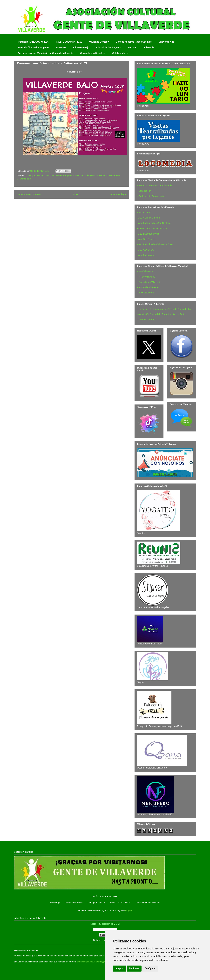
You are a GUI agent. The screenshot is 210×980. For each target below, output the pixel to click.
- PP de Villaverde (146, 277)
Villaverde (149, 47)
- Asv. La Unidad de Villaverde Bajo (155, 244)
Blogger (129, 910)
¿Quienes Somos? (99, 42)
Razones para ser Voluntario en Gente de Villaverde (46, 53)
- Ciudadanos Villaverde (149, 282)
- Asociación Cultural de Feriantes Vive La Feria (161, 314)
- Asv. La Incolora (146, 255)
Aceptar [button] (120, 968)
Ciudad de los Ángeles (108, 47)
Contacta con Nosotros (93, 53)
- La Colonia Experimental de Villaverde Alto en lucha (164, 309)
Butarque (61, 47)
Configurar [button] (150, 968)
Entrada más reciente (29, 194)
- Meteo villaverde (146, 320)
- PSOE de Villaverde (148, 287)
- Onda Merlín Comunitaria (151, 196)
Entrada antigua (118, 194)
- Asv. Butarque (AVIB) (148, 234)
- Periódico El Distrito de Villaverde (155, 185)
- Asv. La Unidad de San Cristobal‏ (154, 223)
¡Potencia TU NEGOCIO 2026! (34, 42)
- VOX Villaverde (146, 293)
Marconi (132, 47)
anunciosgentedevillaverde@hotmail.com (96, 962)
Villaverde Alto (166, 42)
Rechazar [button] (134, 968)
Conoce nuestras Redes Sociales (134, 42)
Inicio (75, 194)
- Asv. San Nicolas (146, 239)
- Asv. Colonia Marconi (148, 218)
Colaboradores (120, 53)
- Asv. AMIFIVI (144, 212)
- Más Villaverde (145, 271)
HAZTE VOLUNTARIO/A (69, 42)
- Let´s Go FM (144, 191)
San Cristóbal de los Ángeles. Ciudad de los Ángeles (70, 175)
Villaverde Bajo (81, 47)
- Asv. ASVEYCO (146, 250)
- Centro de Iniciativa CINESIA (152, 228)
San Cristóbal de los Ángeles (33, 47)
